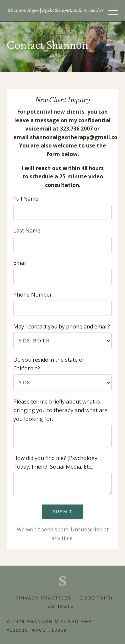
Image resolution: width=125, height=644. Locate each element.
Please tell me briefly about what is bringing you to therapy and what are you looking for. (60, 410)
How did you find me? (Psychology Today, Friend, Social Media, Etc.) (55, 462)
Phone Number (33, 295)
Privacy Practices (43, 598)
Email (20, 263)
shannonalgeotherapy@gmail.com (76, 137)
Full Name (26, 199)
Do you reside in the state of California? (49, 364)
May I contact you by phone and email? (62, 326)
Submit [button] (62, 512)
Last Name (27, 230)
